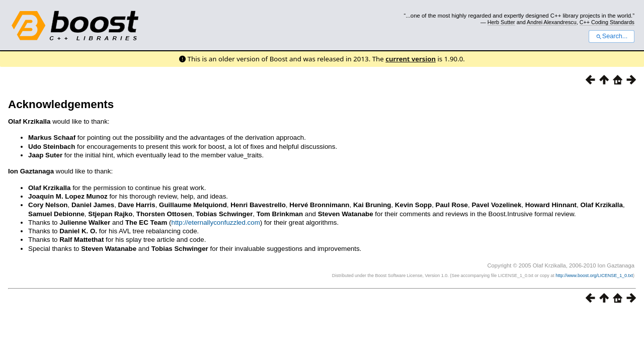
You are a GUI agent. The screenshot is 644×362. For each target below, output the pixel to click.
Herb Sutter (501, 22)
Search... (612, 36)
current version (411, 59)
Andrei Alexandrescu (552, 22)
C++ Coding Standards (607, 22)
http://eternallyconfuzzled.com (215, 222)
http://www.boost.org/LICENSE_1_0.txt (594, 276)
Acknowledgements (61, 104)
